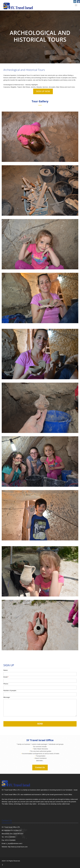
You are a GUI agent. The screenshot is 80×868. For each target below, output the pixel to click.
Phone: (6, 684)
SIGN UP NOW (43, 91)
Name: (6, 670)
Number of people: (10, 691)
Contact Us (40, 767)
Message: (7, 697)
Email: (6, 677)
